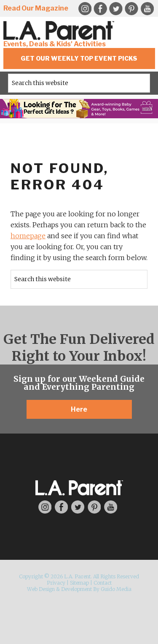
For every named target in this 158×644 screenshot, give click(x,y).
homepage (28, 236)
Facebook (100, 9)
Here (79, 409)
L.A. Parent (60, 31)
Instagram (45, 507)
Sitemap (79, 583)
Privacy (56, 583)
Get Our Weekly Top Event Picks (79, 58)
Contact (103, 583)
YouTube (147, 9)
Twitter (116, 9)
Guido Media (116, 589)
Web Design (41, 589)
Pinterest (131, 9)
